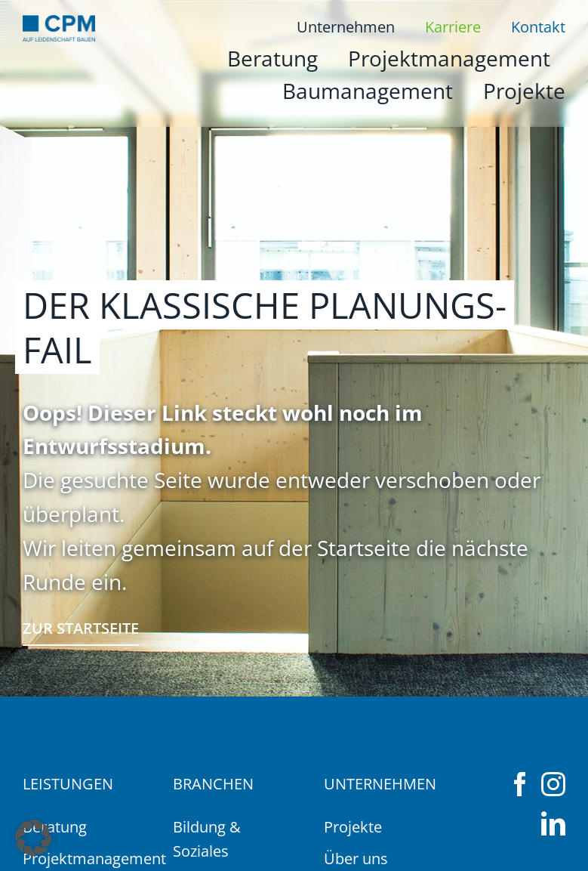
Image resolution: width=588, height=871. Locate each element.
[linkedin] (553, 823)
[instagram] (553, 784)
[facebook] (520, 784)
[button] (33, 838)
